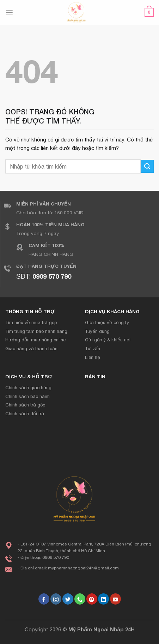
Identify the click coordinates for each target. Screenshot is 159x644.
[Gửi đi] (147, 166)
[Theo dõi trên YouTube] (115, 599)
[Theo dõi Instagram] (56, 599)
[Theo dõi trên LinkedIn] (103, 599)
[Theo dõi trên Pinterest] (92, 599)
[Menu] (9, 12)
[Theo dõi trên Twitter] (68, 599)
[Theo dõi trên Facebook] (44, 599)
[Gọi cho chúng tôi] (80, 599)
